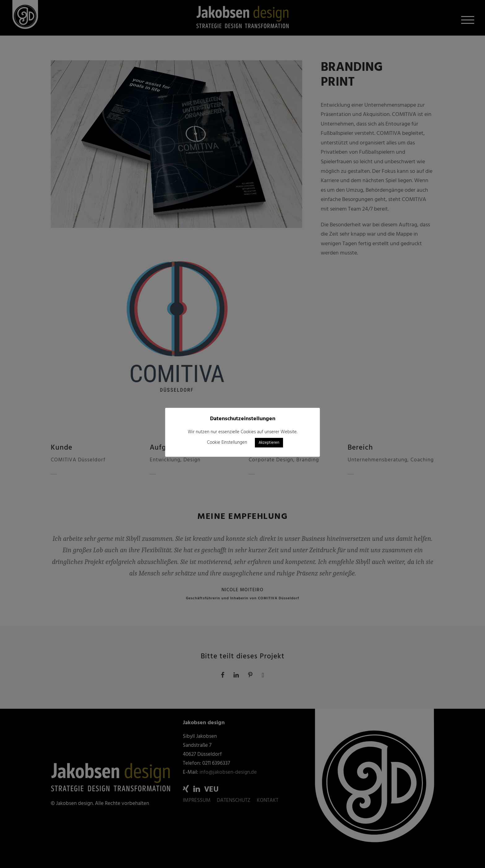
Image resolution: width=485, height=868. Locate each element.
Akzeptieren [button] (269, 443)
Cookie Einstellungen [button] (227, 443)
